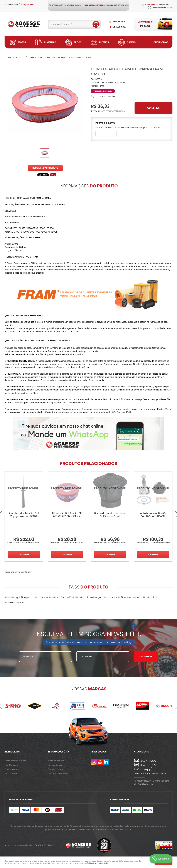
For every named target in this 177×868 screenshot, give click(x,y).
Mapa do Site (11, 774)
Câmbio (131, 42)
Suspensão (50, 42)
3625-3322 (166, 5)
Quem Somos (161, 42)
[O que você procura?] (96, 24)
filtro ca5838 (67, 597)
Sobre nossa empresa (15, 761)
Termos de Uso (55, 765)
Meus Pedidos (119, 22)
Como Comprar (55, 769)
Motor (22, 42)
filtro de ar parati (111, 597)
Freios (78, 42)
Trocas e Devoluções (58, 774)
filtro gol (15, 597)
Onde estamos (12, 769)
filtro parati (27, 597)
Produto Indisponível (24, 491)
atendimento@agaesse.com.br (150, 774)
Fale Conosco (11, 765)
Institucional (13, 752)
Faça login (28, 5)
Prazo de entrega (56, 761)
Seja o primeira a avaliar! (103, 96)
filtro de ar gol (94, 597)
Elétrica (104, 42)
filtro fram (54, 597)
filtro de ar (81, 597)
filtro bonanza (41, 597)
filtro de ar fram (150, 597)
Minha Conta (119, 27)
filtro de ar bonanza (131, 597)
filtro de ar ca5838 (15, 603)
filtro (8, 597)
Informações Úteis (59, 752)
